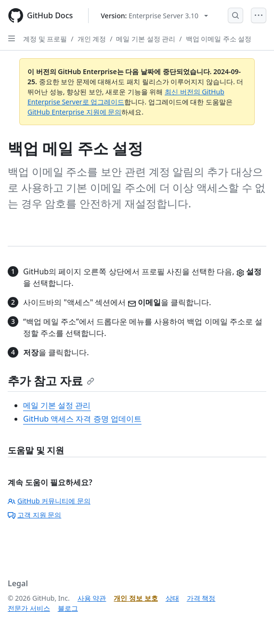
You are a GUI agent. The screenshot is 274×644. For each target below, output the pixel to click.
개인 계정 (92, 39)
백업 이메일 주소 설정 (219, 39)
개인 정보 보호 (136, 598)
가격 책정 (201, 598)
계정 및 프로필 (45, 39)
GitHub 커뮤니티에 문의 (49, 501)
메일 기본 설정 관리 (146, 39)
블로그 (68, 608)
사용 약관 (92, 598)
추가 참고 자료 (51, 380)
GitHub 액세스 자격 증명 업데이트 (82, 419)
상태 (172, 598)
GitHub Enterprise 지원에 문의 (74, 112)
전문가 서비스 (29, 608)
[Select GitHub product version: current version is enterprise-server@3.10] (154, 16)
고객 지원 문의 (34, 515)
